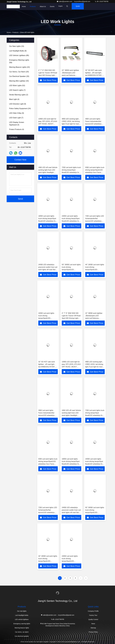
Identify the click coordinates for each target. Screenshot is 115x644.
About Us (43, 6)
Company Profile (93, 611)
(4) (14, 99)
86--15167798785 (102, 1)
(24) (19, 67)
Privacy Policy (93, 632)
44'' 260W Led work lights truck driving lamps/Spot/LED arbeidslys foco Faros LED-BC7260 (95, 270)
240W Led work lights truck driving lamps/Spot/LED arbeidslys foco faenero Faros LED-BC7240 (47, 318)
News (93, 624)
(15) (17, 46)
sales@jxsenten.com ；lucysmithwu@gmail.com (74, 1)
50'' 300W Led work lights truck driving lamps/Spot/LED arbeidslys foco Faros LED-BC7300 (71, 270)
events (52, 6)
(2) (19, 95)
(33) (19, 81)
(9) (18, 104)
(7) (17, 90)
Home (24, 6)
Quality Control (93, 619)
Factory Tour (93, 615)
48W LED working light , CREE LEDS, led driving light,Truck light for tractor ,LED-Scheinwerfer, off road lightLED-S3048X (71, 124)
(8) (18, 51)
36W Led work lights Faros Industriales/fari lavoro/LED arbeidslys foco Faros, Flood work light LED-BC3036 (94, 124)
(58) (19, 61)
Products (33, 6)
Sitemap (93, 628)
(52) (17, 86)
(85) (19, 55)
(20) (19, 72)
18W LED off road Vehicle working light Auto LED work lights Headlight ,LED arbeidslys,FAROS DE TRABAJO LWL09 (48, 172)
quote (80, 6)
